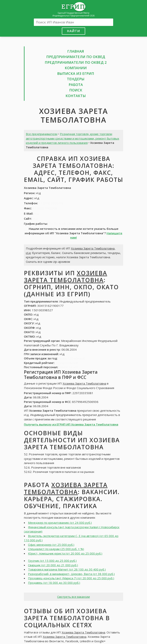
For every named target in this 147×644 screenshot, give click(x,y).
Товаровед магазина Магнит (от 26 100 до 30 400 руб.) (67, 569)
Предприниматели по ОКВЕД (76, 57)
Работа (76, 85)
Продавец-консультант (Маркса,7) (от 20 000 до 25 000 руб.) (71, 578)
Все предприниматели (42, 134)
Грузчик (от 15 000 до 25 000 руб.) (52, 561)
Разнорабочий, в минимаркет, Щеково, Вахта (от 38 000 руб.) (71, 574)
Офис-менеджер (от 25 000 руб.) (51, 545)
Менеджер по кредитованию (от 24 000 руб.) (60, 523)
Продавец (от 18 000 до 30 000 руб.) (54, 583)
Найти (73, 31)
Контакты (76, 96)
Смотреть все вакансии (73, 597)
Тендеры (76, 79)
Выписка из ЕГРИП (76, 73)
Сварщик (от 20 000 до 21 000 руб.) (53, 565)
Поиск (76, 90)
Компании (76, 68)
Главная (76, 51)
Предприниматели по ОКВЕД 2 (76, 62)
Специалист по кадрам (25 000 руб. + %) (56, 549)
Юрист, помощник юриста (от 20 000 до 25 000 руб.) (65, 553)
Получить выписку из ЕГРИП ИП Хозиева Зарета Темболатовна (71, 424)
